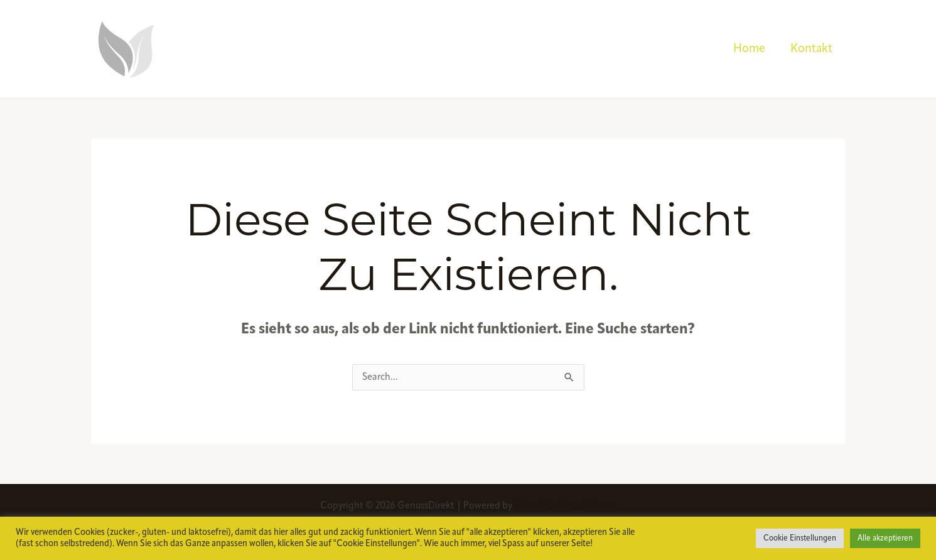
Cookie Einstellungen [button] (800, 538)
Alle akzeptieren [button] (885, 538)
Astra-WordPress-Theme (565, 506)
